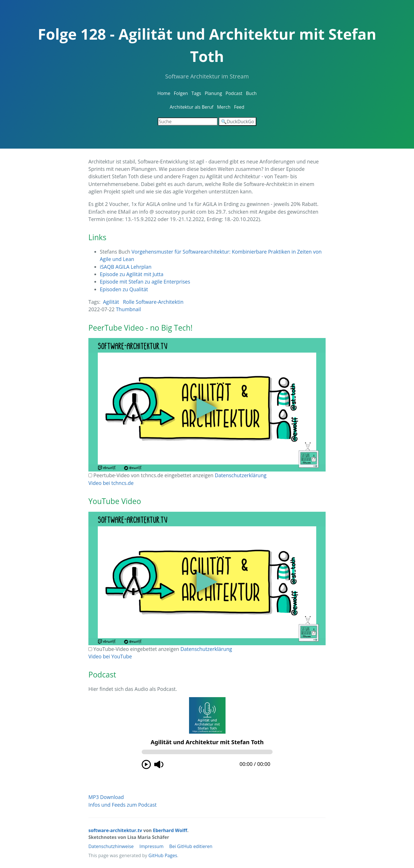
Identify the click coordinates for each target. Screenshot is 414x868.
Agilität (111, 302)
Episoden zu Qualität (124, 289)
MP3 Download (106, 797)
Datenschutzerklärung (241, 475)
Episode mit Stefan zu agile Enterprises (145, 282)
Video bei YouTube (110, 656)
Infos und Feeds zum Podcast (122, 805)
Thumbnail (128, 309)
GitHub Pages (163, 855)
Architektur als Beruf (191, 107)
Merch (224, 107)
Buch (251, 93)
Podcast (234, 93)
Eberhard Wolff (170, 830)
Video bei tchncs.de (111, 483)
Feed (239, 107)
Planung (213, 93)
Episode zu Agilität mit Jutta (132, 274)
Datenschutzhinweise (111, 846)
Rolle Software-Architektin (153, 302)
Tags (196, 93)
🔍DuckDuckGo (238, 122)
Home (164, 93)
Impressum (151, 846)
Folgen (181, 93)
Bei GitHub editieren (191, 846)
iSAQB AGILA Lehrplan (126, 267)
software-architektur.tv (115, 830)
